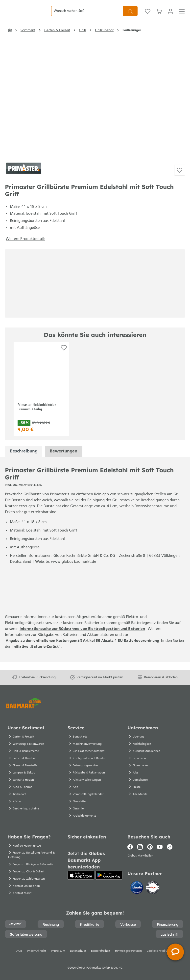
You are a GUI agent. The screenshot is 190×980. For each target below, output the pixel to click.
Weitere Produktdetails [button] (25, 247)
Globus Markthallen (141, 857)
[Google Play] (109, 875)
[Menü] (182, 15)
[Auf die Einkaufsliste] (180, 178)
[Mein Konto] (170, 15)
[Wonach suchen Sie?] (87, 15)
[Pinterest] (150, 847)
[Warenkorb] (159, 15)
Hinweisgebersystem (128, 951)
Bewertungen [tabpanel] (64, 459)
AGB (19, 951)
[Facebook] (131, 847)
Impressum (58, 951)
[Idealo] (137, 888)
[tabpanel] (24, 459)
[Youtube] (160, 847)
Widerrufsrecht (36, 951)
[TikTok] (170, 847)
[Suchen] (130, 15)
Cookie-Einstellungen (160, 951)
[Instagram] (140, 847)
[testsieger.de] (153, 888)
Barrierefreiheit (101, 951)
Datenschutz (78, 951)
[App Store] (81, 875)
